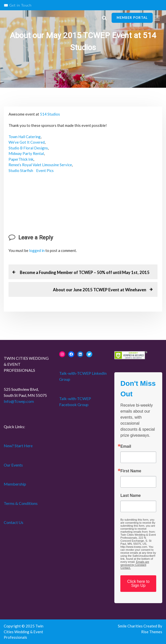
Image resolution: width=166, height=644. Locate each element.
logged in (37, 250)
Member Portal (132, 18)
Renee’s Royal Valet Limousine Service (40, 165)
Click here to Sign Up (138, 583)
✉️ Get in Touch (18, 5)
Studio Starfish (21, 170)
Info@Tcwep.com (19, 401)
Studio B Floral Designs (28, 148)
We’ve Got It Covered (27, 142)
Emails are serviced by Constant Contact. (135, 565)
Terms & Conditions (21, 503)
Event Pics (45, 170)
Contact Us (14, 522)
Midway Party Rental (26, 153)
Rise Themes (152, 632)
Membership (15, 484)
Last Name (131, 496)
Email (126, 446)
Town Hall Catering (25, 137)
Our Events (13, 465)
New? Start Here (18, 446)
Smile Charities (131, 626)
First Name (131, 471)
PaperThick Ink (21, 159)
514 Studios (50, 114)
